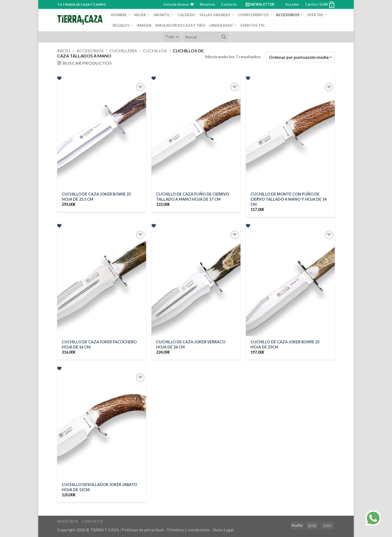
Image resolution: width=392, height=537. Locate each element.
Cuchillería (123, 51)
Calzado (186, 15)
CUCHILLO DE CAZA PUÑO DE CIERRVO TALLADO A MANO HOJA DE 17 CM (193, 197)
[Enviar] (224, 37)
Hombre (121, 15)
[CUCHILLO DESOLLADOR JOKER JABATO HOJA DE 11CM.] (102, 425)
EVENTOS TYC (253, 25)
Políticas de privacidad (143, 530)
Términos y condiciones (189, 530)
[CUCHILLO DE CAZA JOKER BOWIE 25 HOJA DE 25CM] (290, 283)
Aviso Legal (223, 530)
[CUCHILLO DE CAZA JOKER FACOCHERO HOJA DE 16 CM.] (102, 283)
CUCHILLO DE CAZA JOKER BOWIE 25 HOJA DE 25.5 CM (96, 197)
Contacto (229, 4)
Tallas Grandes (216, 15)
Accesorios (290, 15)
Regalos (123, 25)
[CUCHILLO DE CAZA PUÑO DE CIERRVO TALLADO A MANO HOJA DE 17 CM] (196, 135)
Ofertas (317, 15)
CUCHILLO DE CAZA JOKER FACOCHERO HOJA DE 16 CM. (99, 344)
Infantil (164, 15)
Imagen (144, 25)
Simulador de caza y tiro (180, 25)
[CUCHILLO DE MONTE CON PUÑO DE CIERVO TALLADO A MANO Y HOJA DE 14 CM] (290, 135)
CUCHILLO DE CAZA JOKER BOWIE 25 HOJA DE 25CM (285, 344)
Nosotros (207, 4)
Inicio (64, 51)
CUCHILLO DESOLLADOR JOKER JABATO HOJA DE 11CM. (99, 487)
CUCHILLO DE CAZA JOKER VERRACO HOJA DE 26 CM (191, 344)
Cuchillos (155, 51)
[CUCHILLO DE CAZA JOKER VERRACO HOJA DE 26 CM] (196, 283)
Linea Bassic (223, 25)
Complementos (255, 15)
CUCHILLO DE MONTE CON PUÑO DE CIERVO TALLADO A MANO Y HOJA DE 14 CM (288, 199)
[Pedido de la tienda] (300, 57)
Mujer (142, 15)
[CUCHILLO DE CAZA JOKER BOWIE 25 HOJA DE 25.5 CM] (102, 135)
